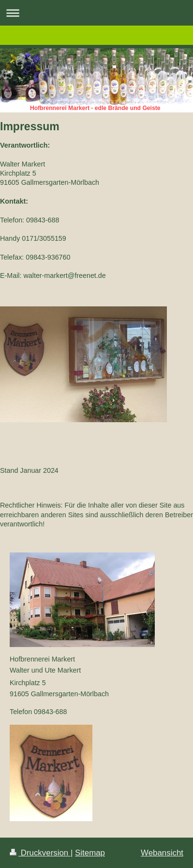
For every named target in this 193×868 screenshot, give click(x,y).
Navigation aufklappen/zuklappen (96, 13)
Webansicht (162, 853)
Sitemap (90, 853)
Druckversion (40, 853)
